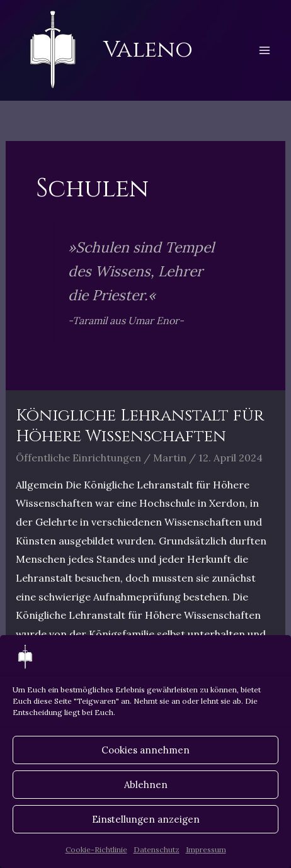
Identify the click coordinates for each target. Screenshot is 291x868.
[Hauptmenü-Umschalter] (265, 50)
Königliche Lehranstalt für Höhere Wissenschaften (140, 426)
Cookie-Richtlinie (96, 849)
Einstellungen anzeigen (146, 819)
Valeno (148, 50)
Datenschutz (157, 849)
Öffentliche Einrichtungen (78, 458)
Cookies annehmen (145, 750)
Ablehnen (146, 785)
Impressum (206, 849)
